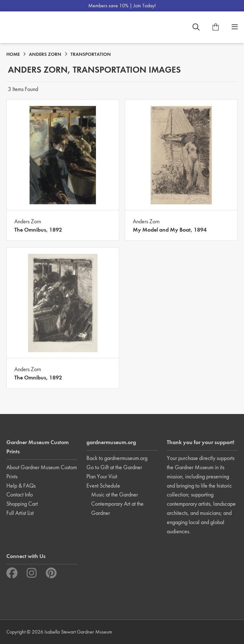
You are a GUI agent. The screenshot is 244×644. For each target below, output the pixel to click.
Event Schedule (103, 486)
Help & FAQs (21, 486)
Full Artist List (20, 513)
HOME (13, 54)
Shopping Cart (22, 504)
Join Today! (145, 6)
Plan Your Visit (102, 476)
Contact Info (20, 494)
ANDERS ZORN (45, 54)
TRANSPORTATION (91, 54)
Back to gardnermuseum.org (117, 458)
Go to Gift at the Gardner (114, 467)
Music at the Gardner (115, 494)
